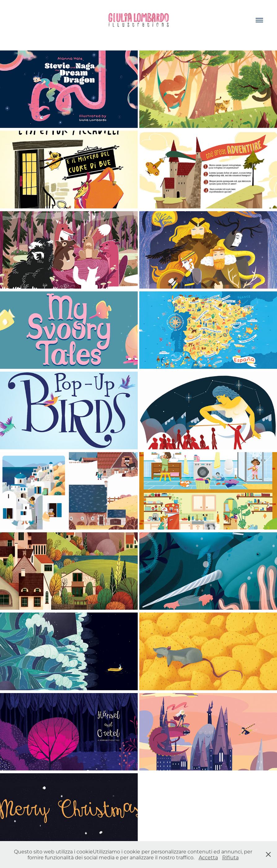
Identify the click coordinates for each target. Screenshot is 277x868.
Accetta (208, 857)
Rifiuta (230, 857)
